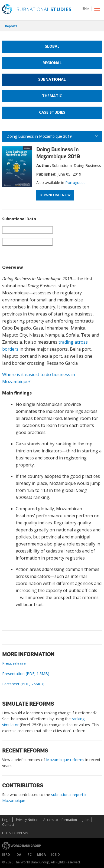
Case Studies (52, 112)
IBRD (6, 855)
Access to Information (60, 820)
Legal (6, 820)
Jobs (86, 820)
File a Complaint (16, 833)
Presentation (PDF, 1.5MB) (26, 674)
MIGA (41, 855)
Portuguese (75, 183)
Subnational (52, 79)
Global (52, 46)
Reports (11, 26)
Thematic (52, 96)
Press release (14, 663)
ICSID (56, 855)
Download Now (55, 195)
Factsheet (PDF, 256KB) (23, 684)
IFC (29, 855)
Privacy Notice (27, 820)
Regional (52, 63)
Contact (8, 825)
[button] (86, 9)
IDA (18, 855)
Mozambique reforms (65, 760)
